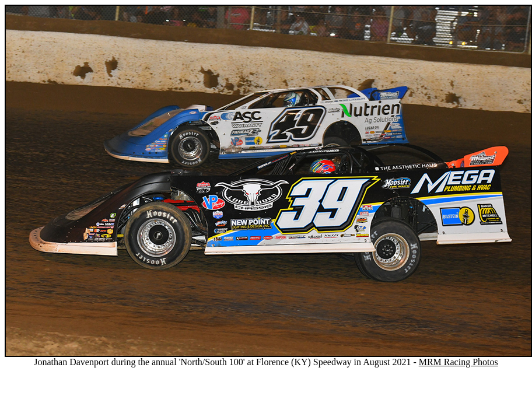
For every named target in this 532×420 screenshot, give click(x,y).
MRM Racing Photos (459, 362)
